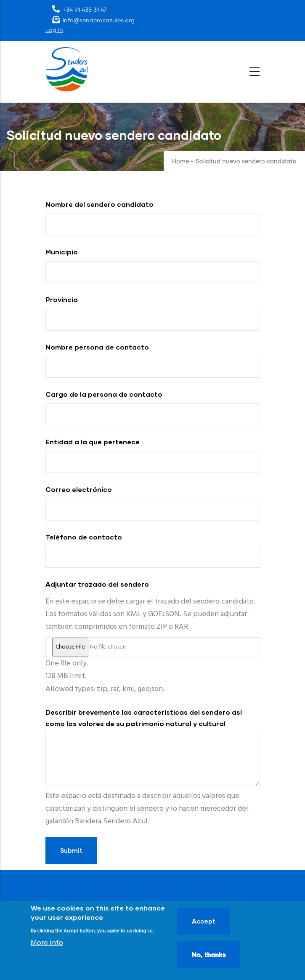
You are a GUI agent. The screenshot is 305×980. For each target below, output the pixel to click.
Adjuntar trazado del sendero (97, 584)
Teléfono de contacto (84, 537)
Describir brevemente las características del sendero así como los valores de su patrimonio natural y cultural (144, 718)
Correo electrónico (79, 489)
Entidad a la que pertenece (93, 442)
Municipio (62, 252)
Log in (54, 30)
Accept (204, 921)
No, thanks (209, 954)
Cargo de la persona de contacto (104, 394)
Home (180, 162)
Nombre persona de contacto (97, 347)
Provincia (62, 299)
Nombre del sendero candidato (99, 204)
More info (47, 943)
